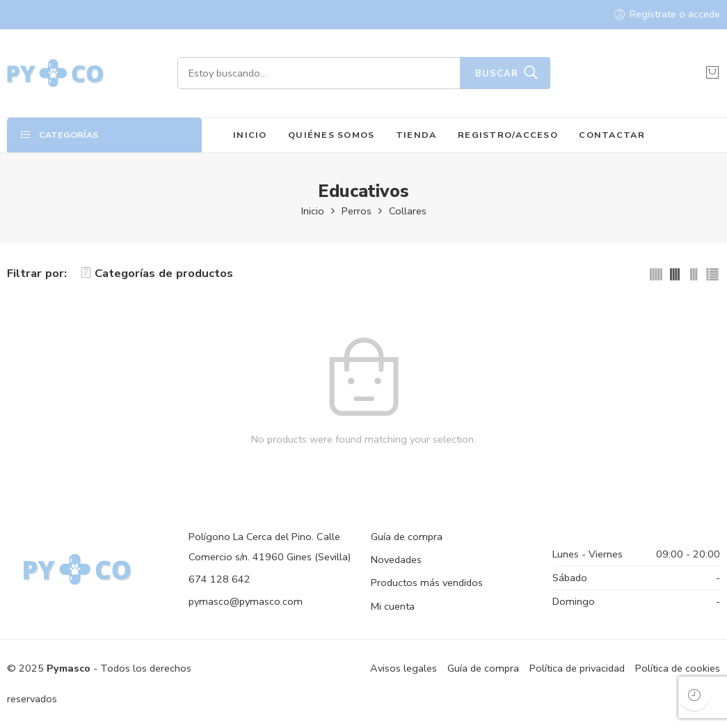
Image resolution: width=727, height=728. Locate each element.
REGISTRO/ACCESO (508, 135)
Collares (408, 211)
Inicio (313, 211)
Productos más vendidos (427, 583)
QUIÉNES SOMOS (331, 135)
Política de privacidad (577, 668)
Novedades (396, 560)
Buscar (497, 74)
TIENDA (416, 135)
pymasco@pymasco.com (246, 601)
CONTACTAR (612, 135)
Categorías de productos (157, 273)
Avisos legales (404, 668)
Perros (357, 211)
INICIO (250, 135)
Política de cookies (678, 668)
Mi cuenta (393, 606)
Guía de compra (407, 537)
